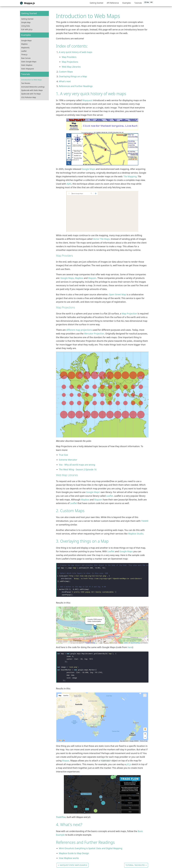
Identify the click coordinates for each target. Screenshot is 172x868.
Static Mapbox (27, 65)
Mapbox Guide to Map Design (74, 853)
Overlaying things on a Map (73, 76)
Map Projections (70, 62)
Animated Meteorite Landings (33, 87)
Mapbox (24, 44)
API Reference (113, 3)
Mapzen (92, 278)
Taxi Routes (26, 83)
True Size (63, 455)
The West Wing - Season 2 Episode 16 (78, 469)
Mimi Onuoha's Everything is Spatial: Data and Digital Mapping (91, 848)
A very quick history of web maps (76, 52)
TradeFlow (61, 817)
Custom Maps (66, 72)
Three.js (24, 55)
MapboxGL (26, 48)
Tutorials (138, 3)
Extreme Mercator (68, 460)
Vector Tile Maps (101, 239)
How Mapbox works (69, 858)
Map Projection (129, 314)
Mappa (66, 761)
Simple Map (26, 22)
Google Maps (26, 40)
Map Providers (69, 57)
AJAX (69, 184)
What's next (65, 81)
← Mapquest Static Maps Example (73, 865)
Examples (127, 3)
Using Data (26, 26)
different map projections (79, 330)
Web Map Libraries (71, 67)
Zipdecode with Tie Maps (31, 94)
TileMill (145, 521)
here (130, 647)
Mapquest (87, 100)
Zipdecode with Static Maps (32, 90)
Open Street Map (117, 294)
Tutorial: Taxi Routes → (136, 865)
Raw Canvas (26, 58)
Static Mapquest (28, 69)
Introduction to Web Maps (32, 80)
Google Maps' (93, 492)
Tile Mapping (130, 176)
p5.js (129, 764)
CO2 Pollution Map (29, 97)
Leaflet (24, 51)
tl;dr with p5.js (27, 29)
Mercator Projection (94, 334)
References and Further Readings (76, 86)
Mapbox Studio (136, 534)
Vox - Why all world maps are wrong (77, 465)
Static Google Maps (29, 62)
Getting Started (96, 3)
